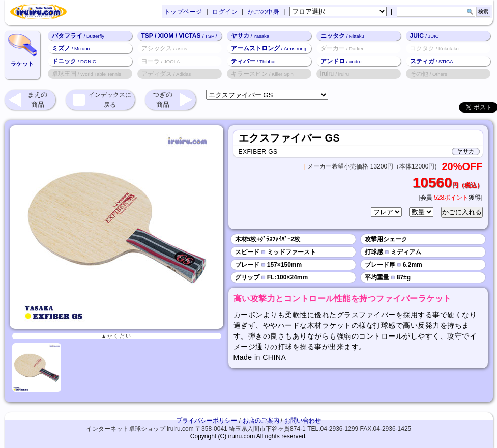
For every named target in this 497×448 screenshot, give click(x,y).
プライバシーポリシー (207, 421)
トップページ (183, 12)
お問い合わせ (303, 421)
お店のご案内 (261, 421)
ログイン (225, 12)
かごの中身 (264, 12)
